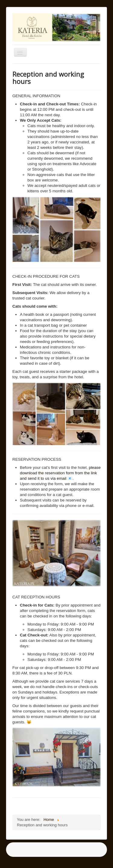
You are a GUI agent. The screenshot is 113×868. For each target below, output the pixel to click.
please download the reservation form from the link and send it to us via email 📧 (60, 473)
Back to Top (97, 856)
